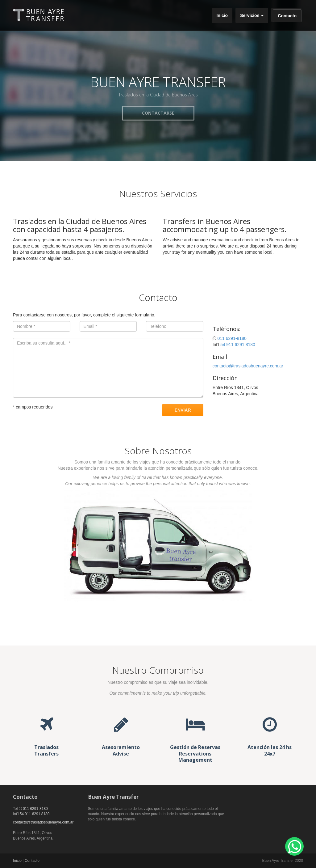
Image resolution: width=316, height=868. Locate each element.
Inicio (222, 15)
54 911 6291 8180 (238, 345)
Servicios (252, 15)
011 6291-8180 (232, 338)
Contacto (287, 16)
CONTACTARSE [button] (158, 113)
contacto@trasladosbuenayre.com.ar (248, 366)
